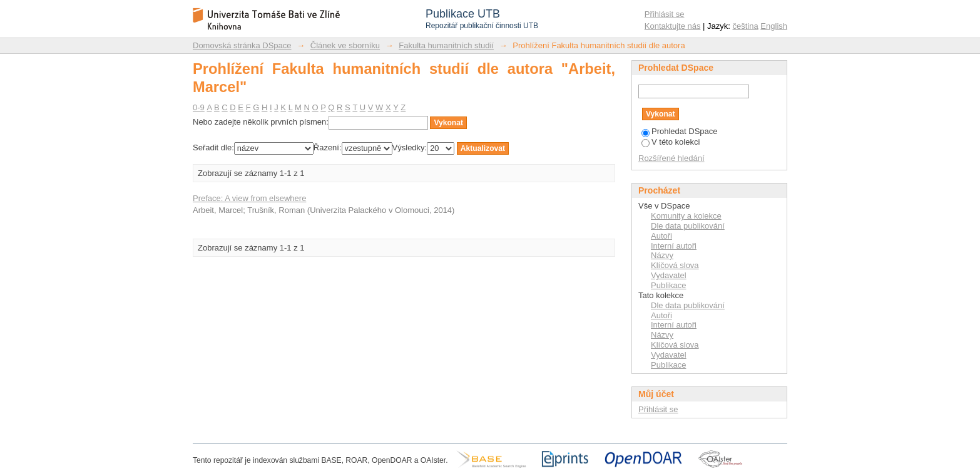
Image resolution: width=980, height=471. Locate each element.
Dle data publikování (688, 226)
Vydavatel (669, 275)
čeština (746, 26)
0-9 (199, 107)
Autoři (661, 236)
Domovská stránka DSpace (242, 45)
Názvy (662, 255)
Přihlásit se (665, 14)
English (774, 26)
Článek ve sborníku (345, 45)
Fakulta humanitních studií (446, 45)
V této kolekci (671, 142)
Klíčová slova (675, 265)
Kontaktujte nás (673, 26)
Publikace (668, 285)
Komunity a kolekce (686, 216)
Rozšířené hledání (671, 158)
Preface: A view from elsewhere (249, 198)
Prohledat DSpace (680, 131)
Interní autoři (674, 246)
